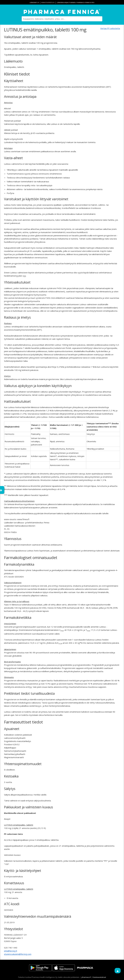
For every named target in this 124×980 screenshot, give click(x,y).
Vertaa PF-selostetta (110, 28)
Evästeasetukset (99, 977)
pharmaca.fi (86, 977)
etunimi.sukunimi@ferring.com (18, 954)
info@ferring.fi (11, 951)
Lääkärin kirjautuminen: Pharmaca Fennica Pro (76, 2)
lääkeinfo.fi (34, 2)
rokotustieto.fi (48, 2)
